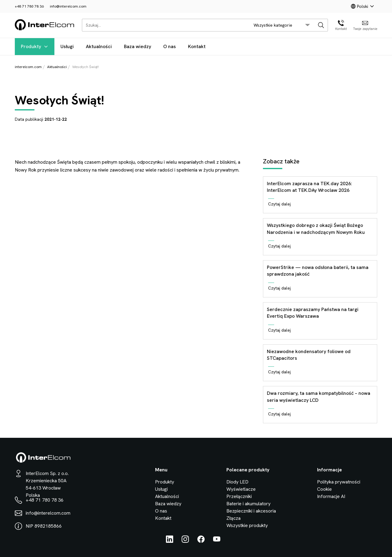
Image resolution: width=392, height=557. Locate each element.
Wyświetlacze (241, 489)
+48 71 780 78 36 (29, 6)
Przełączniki (239, 496)
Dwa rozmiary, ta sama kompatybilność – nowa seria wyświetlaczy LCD (319, 396)
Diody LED (237, 482)
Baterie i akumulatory (248, 504)
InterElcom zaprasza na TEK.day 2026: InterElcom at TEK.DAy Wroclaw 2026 (309, 187)
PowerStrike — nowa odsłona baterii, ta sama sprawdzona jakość (318, 271)
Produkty (35, 46)
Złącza (233, 518)
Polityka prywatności (339, 482)
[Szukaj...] (164, 25)
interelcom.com (28, 67)
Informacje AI (331, 496)
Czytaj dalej (279, 204)
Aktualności (99, 46)
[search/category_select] (282, 25)
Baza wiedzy (138, 46)
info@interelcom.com (68, 6)
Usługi (67, 46)
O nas (170, 46)
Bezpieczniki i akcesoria (251, 511)
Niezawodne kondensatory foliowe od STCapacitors (309, 355)
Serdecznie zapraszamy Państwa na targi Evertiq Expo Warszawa (313, 313)
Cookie (324, 489)
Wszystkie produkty (247, 525)
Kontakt (197, 46)
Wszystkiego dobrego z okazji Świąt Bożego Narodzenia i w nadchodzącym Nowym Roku (316, 229)
